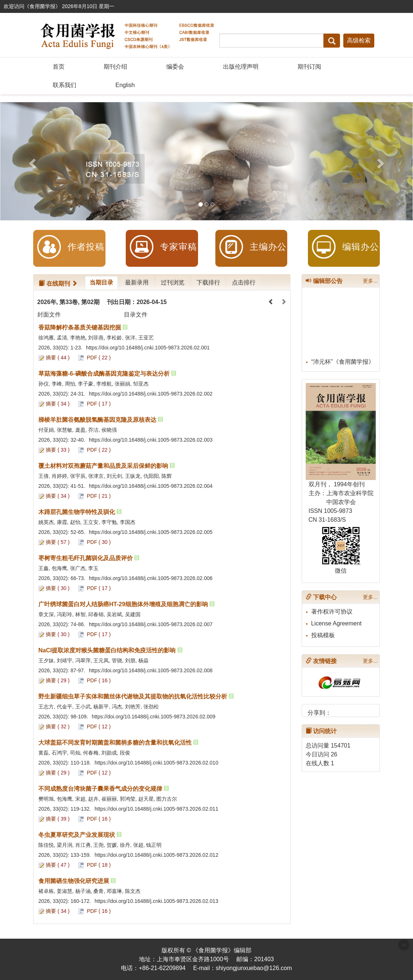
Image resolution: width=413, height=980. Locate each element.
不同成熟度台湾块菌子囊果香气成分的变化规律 (100, 789)
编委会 (175, 67)
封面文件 (49, 315)
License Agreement (336, 623)
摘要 (51, 358)
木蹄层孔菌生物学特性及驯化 (77, 512)
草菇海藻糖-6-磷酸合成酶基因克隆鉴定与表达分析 (104, 374)
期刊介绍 (115, 67)
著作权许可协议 (332, 612)
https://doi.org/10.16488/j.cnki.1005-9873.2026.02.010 (156, 763)
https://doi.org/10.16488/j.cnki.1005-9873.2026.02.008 (151, 670)
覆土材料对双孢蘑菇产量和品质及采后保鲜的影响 (103, 466)
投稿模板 (323, 635)
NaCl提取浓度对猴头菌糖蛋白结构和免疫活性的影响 (107, 650)
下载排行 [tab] (207, 282)
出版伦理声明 (241, 67)
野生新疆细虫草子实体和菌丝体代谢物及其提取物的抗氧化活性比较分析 (133, 696)
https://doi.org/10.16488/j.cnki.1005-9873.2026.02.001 (148, 348)
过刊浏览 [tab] (172, 282)
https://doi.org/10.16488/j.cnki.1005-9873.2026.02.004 (151, 486)
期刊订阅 (309, 67)
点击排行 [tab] (243, 282)
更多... (370, 281)
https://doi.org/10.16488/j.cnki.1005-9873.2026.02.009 (154, 717)
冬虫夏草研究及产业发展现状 (77, 835)
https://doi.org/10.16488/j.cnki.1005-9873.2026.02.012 (156, 855)
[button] (31, 161)
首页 (59, 67)
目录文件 (136, 315)
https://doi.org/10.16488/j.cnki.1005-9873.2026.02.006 (151, 578)
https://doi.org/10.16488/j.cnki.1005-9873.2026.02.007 (151, 624)
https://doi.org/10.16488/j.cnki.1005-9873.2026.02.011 (156, 809)
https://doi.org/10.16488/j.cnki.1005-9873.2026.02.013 (156, 901)
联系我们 (65, 85)
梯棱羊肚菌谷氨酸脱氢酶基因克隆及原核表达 (97, 420)
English (125, 85)
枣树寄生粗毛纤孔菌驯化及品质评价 (86, 558)
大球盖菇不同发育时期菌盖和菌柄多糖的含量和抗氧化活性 (115, 743)
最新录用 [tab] (136, 282)
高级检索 (359, 40)
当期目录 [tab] (101, 282)
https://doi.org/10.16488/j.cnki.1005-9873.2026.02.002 (151, 394)
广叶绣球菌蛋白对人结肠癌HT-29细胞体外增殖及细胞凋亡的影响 (123, 604)
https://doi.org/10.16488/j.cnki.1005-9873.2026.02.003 (151, 440)
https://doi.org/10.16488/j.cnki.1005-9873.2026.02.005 (151, 532)
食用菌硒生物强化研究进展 (74, 881)
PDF (92, 358)
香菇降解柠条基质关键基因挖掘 (80, 327)
